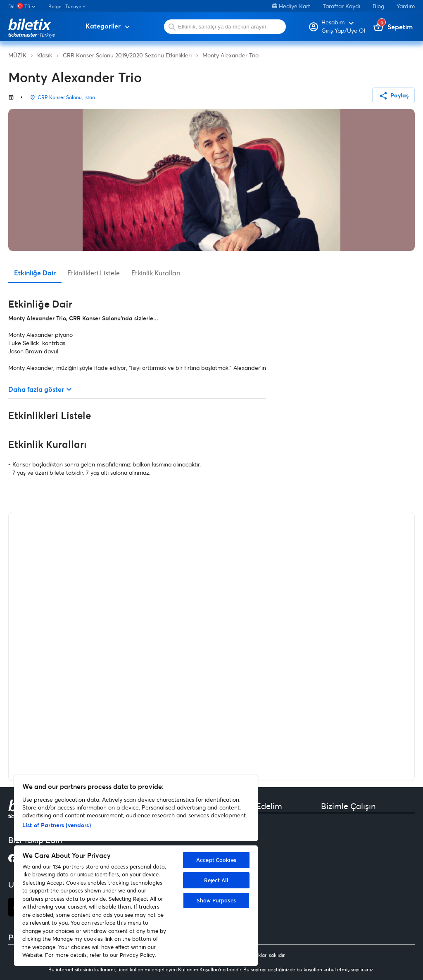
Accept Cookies (216, 860)
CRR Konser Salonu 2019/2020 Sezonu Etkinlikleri (127, 55)
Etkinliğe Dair (35, 273)
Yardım (406, 6)
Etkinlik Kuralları (156, 273)
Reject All (216, 880)
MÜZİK (17, 55)
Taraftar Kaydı (341, 6)
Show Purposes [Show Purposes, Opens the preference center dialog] (216, 900)
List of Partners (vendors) (57, 825)
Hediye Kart (291, 6)
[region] (136, 871)
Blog (378, 6)
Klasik (45, 55)
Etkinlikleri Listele (94, 273)
